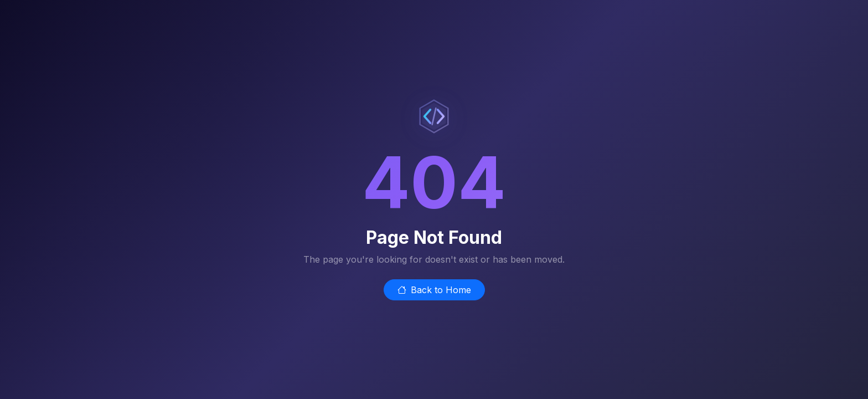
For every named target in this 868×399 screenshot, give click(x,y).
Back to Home (434, 290)
